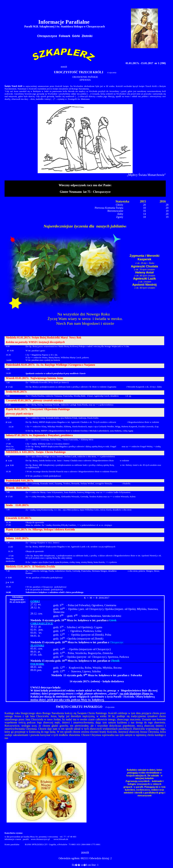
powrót (64, 66)
